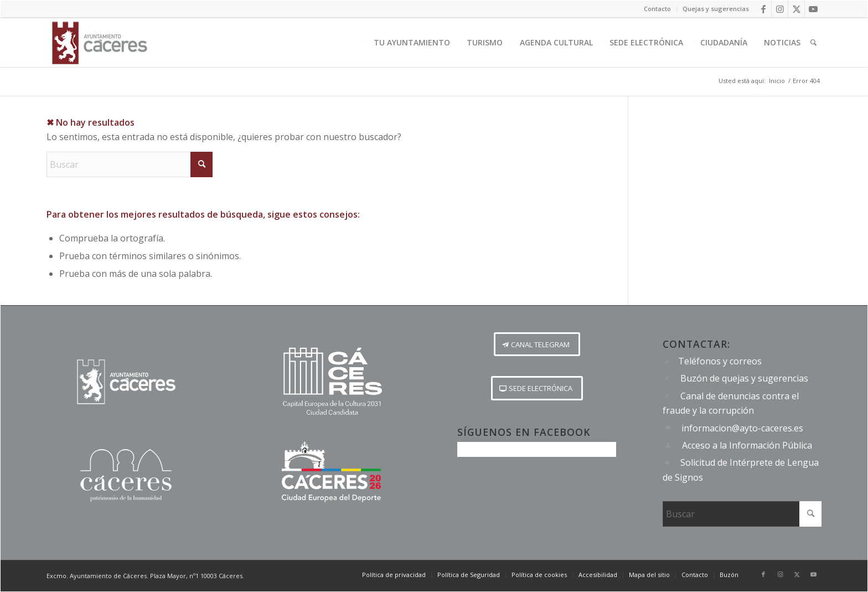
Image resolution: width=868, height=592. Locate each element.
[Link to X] (796, 9)
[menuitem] (658, 9)
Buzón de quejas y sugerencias (744, 378)
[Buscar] (813, 43)
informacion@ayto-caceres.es (742, 428)
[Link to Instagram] (780, 9)
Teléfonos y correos (720, 361)
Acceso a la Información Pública (747, 445)
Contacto (657, 9)
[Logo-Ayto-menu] (100, 43)
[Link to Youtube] (813, 9)
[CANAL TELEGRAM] (537, 344)
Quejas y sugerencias (716, 9)
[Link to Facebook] (763, 9)
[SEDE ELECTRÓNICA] (537, 388)
